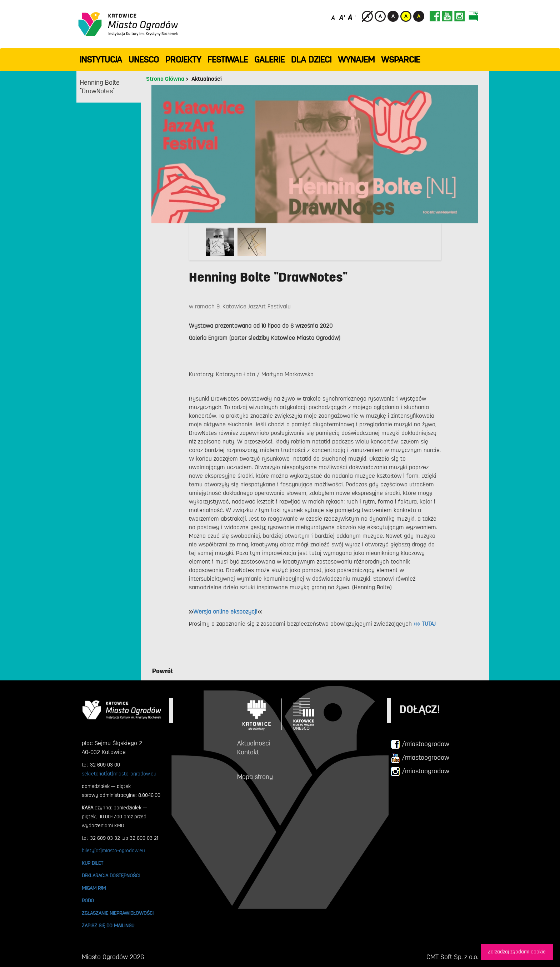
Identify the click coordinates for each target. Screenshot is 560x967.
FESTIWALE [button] (228, 60)
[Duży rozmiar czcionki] (352, 17)
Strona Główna (165, 79)
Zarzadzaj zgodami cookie (517, 952)
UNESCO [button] (144, 60)
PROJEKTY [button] (183, 60)
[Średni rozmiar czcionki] (342, 17)
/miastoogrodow (420, 744)
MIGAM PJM (94, 888)
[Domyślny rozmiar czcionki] (334, 17)
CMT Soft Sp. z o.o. (452, 957)
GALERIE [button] (269, 60)
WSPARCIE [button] (401, 60)
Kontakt (248, 752)
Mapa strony (255, 777)
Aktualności (207, 79)
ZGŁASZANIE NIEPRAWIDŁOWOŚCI (118, 913)
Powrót (163, 671)
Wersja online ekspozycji (225, 612)
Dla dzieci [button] (311, 60)
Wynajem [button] (356, 60)
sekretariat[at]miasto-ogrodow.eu (119, 774)
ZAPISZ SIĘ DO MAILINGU (108, 926)
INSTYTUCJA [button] (101, 60)
